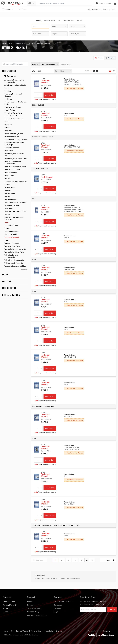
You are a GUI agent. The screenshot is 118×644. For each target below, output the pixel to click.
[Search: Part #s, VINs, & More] (64, 3)
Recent (80, 20)
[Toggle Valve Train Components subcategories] (3, 260)
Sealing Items (10, 187)
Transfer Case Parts (12, 246)
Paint (7, 228)
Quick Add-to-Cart (94, 9)
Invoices (30, 605)
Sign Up (112, 610)
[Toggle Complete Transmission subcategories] (3, 113)
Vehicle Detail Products (14, 263)
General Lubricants (12, 148)
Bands (7, 88)
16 (91, 71)
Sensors (8, 190)
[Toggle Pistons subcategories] (3, 185)
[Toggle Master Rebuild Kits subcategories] (3, 170)
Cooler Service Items (13, 116)
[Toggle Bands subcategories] (3, 88)
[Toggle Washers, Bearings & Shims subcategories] (3, 266)
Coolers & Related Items (14, 119)
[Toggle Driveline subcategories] (3, 122)
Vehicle (39, 20)
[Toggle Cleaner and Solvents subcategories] (3, 107)
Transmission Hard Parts (14, 252)
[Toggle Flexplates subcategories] (3, 131)
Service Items (10, 193)
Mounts (7, 179)
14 (92, 560)
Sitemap (59, 631)
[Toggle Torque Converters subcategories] (3, 243)
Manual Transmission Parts (15, 167)
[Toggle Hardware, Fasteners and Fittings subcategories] (3, 154)
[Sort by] (63, 71)
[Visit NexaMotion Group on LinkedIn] (86, 618)
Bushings (8, 99)
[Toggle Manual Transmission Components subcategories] (3, 162)
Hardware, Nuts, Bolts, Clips (15, 159)
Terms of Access (22, 631)
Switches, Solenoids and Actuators (14, 218)
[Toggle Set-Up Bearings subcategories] (3, 199)
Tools (6, 222)
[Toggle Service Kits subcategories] (3, 197)
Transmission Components (15, 249)
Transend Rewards (10, 605)
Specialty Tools (11, 234)
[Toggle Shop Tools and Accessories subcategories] (3, 202)
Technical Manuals (12, 237)
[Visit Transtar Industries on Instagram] (92, 618)
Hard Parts (9, 151)
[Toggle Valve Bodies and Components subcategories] (3, 255)
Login (36, 99)
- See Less (25, 269)
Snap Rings (9, 208)
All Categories (9, 76)
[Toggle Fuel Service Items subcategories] (3, 137)
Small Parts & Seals (12, 205)
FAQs (56, 612)
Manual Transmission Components (13, 163)
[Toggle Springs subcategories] (3, 214)
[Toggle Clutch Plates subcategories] (3, 110)
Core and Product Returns (37, 615)
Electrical (8, 125)
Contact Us (58, 605)
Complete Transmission (14, 113)
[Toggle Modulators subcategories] (3, 176)
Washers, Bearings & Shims (15, 266)
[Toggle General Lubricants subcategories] (3, 148)
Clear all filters (66, 64)
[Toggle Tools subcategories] (3, 222)
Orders (30, 602)
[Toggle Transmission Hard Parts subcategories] (3, 252)
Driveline (8, 122)
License (50, 20)
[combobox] (38, 26)
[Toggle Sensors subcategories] (3, 191)
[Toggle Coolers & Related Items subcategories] (3, 119)
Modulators (9, 176)
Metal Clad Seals (11, 173)
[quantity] (38, 95)
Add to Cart (50, 95)
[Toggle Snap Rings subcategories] (3, 208)
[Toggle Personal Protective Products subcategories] (3, 182)
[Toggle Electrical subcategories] (3, 125)
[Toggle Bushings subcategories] (3, 99)
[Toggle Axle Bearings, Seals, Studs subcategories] (3, 85)
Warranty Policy (33, 612)
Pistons (7, 184)
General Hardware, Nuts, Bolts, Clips (14, 144)
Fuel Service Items (12, 137)
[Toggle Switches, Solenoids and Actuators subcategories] (3, 217)
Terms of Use (8, 631)
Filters (7, 128)
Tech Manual (47, 177)
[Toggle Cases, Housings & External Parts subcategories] (3, 102)
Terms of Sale (36, 631)
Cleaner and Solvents (13, 107)
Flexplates (8, 131)
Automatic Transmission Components (14, 81)
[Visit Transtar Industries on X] (97, 618)
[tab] (99, 58)
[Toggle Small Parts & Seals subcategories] (3, 205)
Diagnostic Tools (11, 225)
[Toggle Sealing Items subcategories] (3, 188)
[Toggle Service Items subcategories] (3, 194)
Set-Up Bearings (11, 199)
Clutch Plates (10, 110)
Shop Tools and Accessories (15, 202)
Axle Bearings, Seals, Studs (15, 85)
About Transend (9, 602)
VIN (59, 20)
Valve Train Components (14, 260)
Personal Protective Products (16, 182)
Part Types (21, 9)
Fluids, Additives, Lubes (14, 134)
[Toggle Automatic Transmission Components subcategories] (3, 80)
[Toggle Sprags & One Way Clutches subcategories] (3, 211)
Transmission (69, 20)
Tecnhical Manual (46, 146)
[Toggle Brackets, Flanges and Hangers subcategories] (3, 94)
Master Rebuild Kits (12, 170)
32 (97, 71)
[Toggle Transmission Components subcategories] (3, 249)
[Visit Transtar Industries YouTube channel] (103, 618)
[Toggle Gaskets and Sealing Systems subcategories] (3, 140)
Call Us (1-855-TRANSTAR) (63, 602)
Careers (6, 612)
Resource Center (110, 9)
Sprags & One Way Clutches (15, 211)
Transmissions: (69, 79)
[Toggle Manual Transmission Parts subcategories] (3, 167)
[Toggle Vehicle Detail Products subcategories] (3, 263)
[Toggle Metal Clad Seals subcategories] (3, 173)
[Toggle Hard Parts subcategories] (3, 151)
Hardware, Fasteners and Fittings (14, 155)
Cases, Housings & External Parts (15, 103)
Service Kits (9, 196)
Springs (7, 214)
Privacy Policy (49, 631)
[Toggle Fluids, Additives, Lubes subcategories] (3, 134)
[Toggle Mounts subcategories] (3, 179)
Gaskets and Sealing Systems (16, 140)
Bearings (8, 91)
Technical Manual (46, 82)
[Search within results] (15, 64)
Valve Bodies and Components (11, 256)
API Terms (6, 608)
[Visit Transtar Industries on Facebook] (81, 618)
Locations (57, 608)
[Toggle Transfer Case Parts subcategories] (3, 246)
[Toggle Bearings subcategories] (3, 91)
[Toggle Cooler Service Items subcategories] (3, 116)
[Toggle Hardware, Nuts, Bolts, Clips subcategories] (3, 159)
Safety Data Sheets (34, 608)
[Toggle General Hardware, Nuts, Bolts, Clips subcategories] (3, 143)
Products (7, 9)
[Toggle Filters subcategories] (3, 128)
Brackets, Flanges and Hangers (13, 95)
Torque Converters (12, 243)
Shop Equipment (11, 231)
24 (94, 71)
